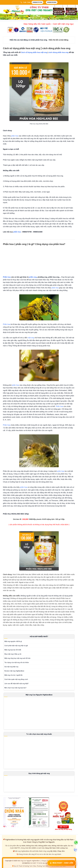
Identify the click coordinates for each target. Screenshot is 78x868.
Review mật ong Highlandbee (14, 671)
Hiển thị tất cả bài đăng (58, 40)
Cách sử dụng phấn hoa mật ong (34, 52)
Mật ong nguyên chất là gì (13, 641)
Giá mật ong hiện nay (11, 667)
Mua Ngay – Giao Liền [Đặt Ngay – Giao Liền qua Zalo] (62, 863)
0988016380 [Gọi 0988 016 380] (52, 2)
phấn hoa (15, 136)
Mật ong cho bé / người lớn (13, 675)
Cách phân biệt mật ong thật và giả (16, 646)
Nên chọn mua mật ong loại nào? (15, 688)
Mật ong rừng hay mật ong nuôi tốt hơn (17, 658)
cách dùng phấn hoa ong (58, 52)
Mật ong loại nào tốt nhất (13, 650)
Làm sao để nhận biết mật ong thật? (16, 684)
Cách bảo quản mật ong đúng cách (16, 679)
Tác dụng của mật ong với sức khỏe (17, 662)
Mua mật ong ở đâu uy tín (13, 654)
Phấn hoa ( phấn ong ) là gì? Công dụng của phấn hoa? (34, 244)
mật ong (31, 338)
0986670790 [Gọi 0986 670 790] (37, 2)
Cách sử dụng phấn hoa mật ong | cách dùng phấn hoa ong (37, 48)
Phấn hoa (7, 277)
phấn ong (33, 277)
